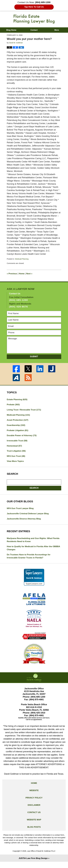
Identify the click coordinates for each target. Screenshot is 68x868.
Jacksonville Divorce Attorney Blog (25, 521)
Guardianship (16, 426)
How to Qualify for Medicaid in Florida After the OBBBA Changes (31, 551)
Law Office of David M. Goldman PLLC (41, 857)
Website (34, 795)
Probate (14, 405)
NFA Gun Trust (16, 458)
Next (30, 274)
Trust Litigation (17, 453)
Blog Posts (34, 833)
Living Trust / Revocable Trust (25, 410)
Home (22, 274)
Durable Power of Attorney (22, 437)
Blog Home (11, 30)
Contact (34, 30)
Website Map (34, 825)
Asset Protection (18, 421)
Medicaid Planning (22, 259)
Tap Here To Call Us (34, 7)
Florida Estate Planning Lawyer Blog (34, 19)
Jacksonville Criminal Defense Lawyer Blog (29, 516)
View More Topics (16, 463)
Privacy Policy (34, 802)
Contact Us (34, 818)
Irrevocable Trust (18, 442)
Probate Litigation (18, 431)
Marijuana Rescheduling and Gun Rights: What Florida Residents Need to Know (31, 542)
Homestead (15, 447)
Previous (12, 274)
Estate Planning (18, 400)
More (57, 30)
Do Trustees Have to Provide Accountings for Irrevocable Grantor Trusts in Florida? (30, 559)
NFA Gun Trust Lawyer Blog (21, 511)
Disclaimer (34, 810)
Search (34, 490)
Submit (34, 356)
